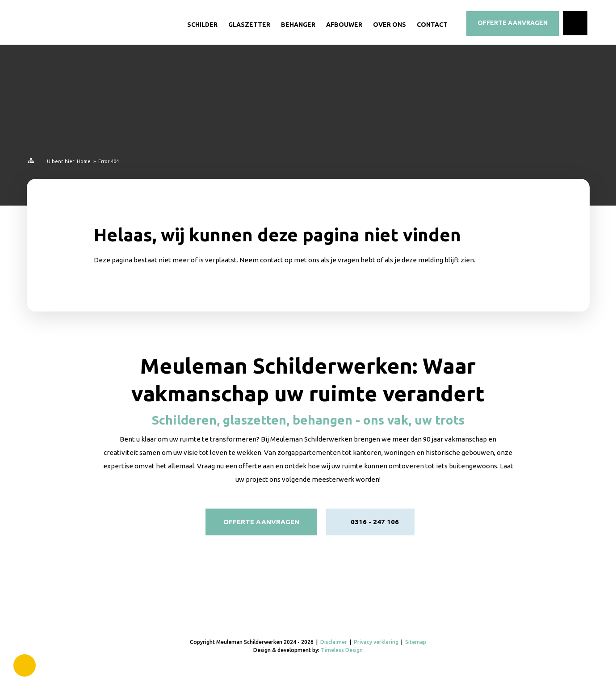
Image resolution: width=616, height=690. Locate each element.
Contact (432, 25)
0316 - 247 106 (375, 522)
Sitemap (416, 642)
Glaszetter (249, 25)
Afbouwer (344, 25)
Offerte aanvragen (261, 522)
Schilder (202, 25)
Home (84, 161)
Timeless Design (342, 650)
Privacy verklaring (376, 642)
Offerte (513, 23)
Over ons (390, 25)
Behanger (298, 25)
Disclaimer (334, 642)
